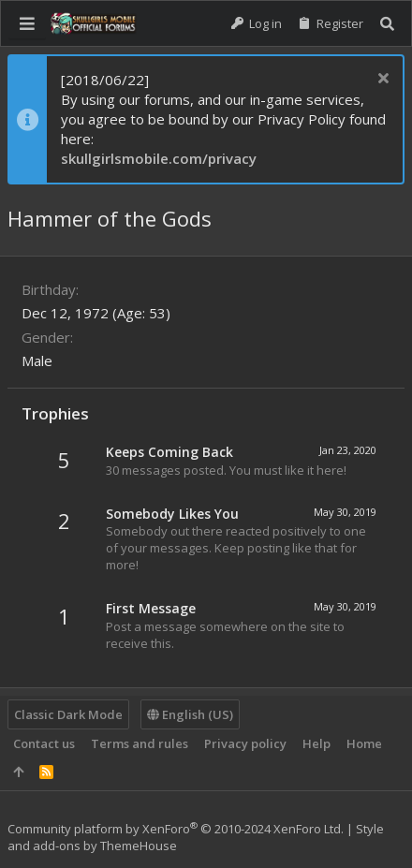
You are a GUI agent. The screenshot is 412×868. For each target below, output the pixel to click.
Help (316, 743)
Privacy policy (245, 743)
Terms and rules (140, 743)
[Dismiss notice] (381, 80)
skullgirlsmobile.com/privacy (159, 158)
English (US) (190, 714)
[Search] (387, 24)
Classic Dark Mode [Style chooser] (68, 714)
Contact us (44, 743)
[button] (27, 23)
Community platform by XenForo (176, 829)
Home (364, 743)
